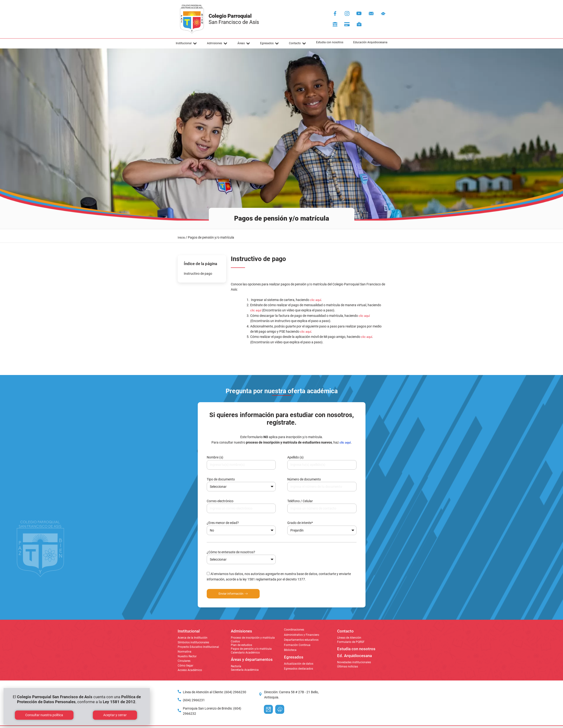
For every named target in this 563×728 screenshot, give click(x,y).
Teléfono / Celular (300, 501)
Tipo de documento (221, 479)
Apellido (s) (295, 457)
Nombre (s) (215, 457)
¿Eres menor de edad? (223, 523)
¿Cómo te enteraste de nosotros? (231, 552)
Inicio (181, 238)
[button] (186, 44)
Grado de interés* (300, 523)
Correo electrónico (220, 501)
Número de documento (304, 479)
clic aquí (367, 337)
